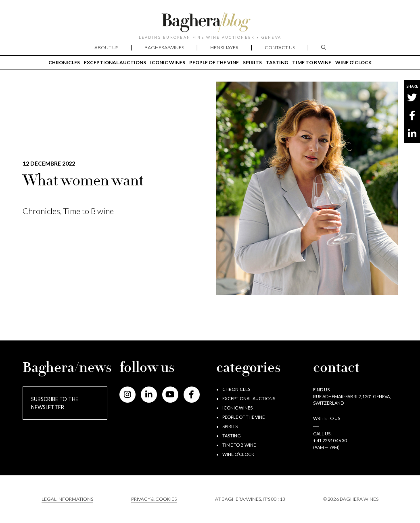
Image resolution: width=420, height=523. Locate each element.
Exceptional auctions (115, 62)
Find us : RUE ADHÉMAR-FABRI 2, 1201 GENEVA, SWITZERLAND (352, 396)
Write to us (327, 418)
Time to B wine (312, 62)
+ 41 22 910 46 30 (330, 440)
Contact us (280, 47)
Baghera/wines (164, 47)
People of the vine (214, 62)
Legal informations (67, 499)
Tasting (277, 62)
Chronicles (64, 62)
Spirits (252, 62)
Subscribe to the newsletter (55, 403)
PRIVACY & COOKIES (154, 499)
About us (106, 47)
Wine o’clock (353, 62)
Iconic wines (168, 62)
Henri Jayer (224, 47)
